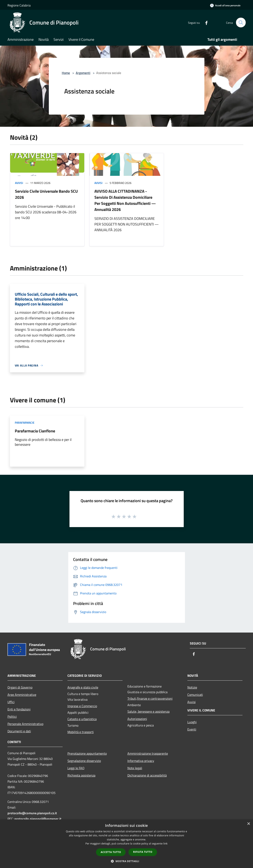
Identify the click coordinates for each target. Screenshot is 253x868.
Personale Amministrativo (25, 724)
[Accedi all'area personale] (225, 5)
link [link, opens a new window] (165, 844)
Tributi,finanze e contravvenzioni (150, 698)
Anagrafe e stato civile (83, 687)
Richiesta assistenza (81, 775)
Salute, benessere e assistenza (148, 711)
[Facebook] (205, 22)
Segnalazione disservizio (84, 761)
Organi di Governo (20, 687)
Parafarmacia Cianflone (35, 431)
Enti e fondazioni (19, 709)
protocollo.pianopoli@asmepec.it (38, 819)
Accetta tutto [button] (111, 852)
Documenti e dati (19, 731)
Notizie (192, 687)
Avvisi (19, 183)
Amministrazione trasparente (148, 753)
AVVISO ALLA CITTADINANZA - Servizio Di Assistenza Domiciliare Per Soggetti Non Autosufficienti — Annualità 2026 (125, 200)
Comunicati (195, 695)
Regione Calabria (19, 5)
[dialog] (126, 844)
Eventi (192, 729)
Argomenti (83, 73)
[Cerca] (241, 23)
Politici (12, 717)
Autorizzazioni (137, 719)
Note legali (135, 768)
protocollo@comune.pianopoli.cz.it (32, 813)
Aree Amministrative (22, 695)
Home (66, 73)
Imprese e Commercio (82, 706)
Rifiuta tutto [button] (143, 852)
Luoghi (192, 722)
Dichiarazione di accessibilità (147, 775)
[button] (127, 861)
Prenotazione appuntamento (87, 753)
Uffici (11, 702)
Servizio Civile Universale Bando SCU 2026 (46, 194)
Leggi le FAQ (76, 768)
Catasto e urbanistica (82, 719)
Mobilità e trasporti (81, 732)
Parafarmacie (25, 423)
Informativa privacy (141, 761)
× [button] (248, 824)
